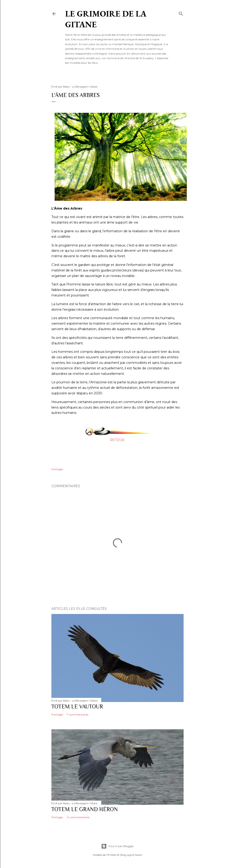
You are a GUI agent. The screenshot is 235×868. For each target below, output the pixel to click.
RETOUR (117, 440)
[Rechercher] (181, 13)
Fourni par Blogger (117, 846)
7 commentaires (78, 715)
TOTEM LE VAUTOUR (77, 706)
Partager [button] (57, 469)
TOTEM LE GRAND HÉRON (85, 809)
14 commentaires (78, 817)
